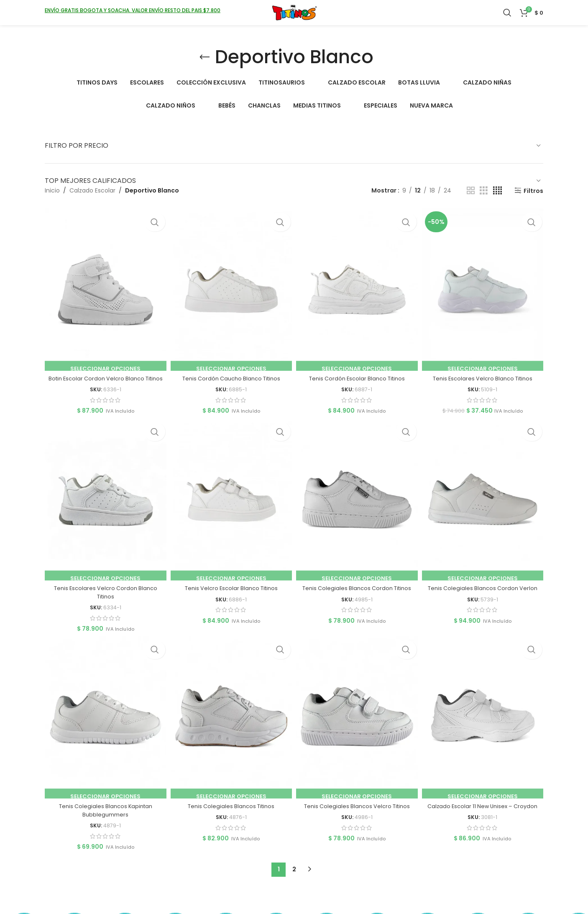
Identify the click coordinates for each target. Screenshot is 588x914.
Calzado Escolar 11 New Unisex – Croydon (484, 810)
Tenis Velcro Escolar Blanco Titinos (231, 592)
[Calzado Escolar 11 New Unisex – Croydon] (484, 724)
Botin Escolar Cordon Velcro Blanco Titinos (104, 378)
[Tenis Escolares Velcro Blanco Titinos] (484, 288)
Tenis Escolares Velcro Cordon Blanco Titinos (104, 596)
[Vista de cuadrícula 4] (497, 191)
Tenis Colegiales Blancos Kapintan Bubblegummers (104, 814)
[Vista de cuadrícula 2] (471, 191)
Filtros (533, 191)
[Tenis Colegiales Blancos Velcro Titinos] (357, 724)
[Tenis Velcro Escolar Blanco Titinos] (231, 506)
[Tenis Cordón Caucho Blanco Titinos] (231, 288)
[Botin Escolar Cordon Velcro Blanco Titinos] (104, 288)
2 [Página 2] (294, 873)
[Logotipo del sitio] (294, 18)
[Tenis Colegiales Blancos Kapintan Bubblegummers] (104, 724)
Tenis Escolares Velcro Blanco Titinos (484, 374)
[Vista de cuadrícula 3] (484, 191)
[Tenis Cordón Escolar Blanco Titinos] (357, 288)
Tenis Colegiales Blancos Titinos (231, 810)
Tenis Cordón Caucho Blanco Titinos (231, 374)
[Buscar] (507, 19)
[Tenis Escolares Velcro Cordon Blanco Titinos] (104, 506)
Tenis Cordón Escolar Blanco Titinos (357, 374)
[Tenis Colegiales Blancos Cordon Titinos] (357, 506)
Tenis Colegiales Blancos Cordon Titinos (357, 592)
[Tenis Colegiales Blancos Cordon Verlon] (484, 506)
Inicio (52, 190)
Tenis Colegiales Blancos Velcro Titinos (357, 810)
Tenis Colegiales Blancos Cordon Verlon (484, 592)
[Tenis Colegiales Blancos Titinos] (231, 724)
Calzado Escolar (92, 190)
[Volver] (205, 57)
